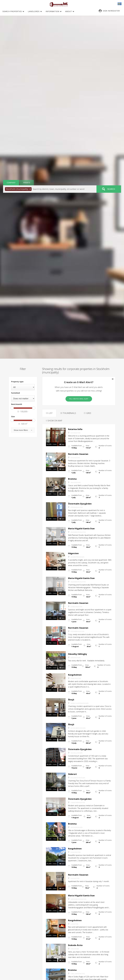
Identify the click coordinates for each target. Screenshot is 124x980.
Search (111, 189)
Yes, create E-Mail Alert (79, 399)
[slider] (12, 408)
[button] (110, 11)
